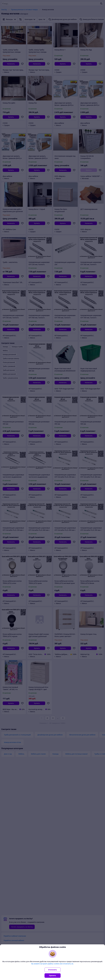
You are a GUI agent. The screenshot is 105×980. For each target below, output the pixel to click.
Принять (53, 975)
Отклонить (53, 970)
